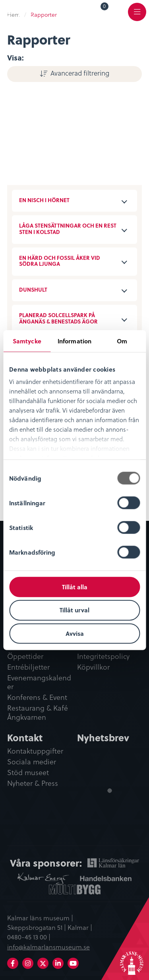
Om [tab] (122, 341)
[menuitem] (99, 12)
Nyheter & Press (33, 783)
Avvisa (75, 633)
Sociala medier (32, 762)
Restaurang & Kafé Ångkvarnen (38, 713)
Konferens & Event (37, 697)
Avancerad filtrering (80, 73)
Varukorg (105, 7)
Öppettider (25, 657)
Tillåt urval (74, 610)
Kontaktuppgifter (35, 751)
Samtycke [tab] (27, 341)
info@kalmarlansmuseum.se (48, 947)
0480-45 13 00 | (29, 937)
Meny (137, 16)
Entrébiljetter (28, 667)
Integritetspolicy (103, 657)
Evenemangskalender (39, 683)
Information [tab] (74, 341)
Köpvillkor (93, 667)
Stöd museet (28, 773)
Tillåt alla (75, 586)
